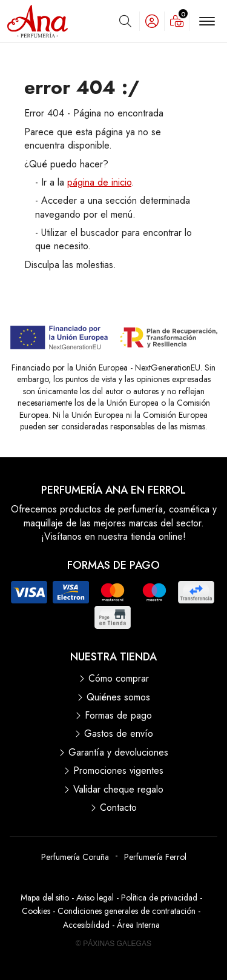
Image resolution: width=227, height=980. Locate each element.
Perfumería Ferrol (155, 857)
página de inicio (99, 182)
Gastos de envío (119, 734)
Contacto (118, 808)
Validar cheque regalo (118, 790)
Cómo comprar (119, 679)
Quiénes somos (118, 697)
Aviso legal (95, 898)
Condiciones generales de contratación (127, 911)
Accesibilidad (86, 925)
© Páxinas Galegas (113, 944)
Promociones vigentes (118, 771)
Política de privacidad (159, 898)
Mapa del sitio (45, 898)
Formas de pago (118, 716)
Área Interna (138, 925)
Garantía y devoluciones (118, 753)
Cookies (36, 911)
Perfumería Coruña (75, 857)
